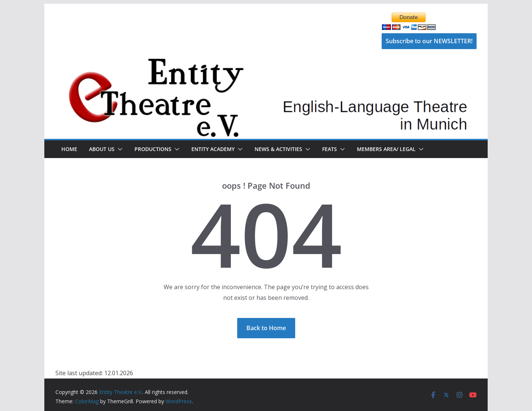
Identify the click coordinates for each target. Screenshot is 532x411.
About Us (102, 149)
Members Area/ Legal (386, 149)
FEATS (330, 149)
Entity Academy (213, 149)
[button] (119, 149)
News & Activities (278, 149)
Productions (153, 149)
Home (69, 149)
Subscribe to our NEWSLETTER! (429, 41)
